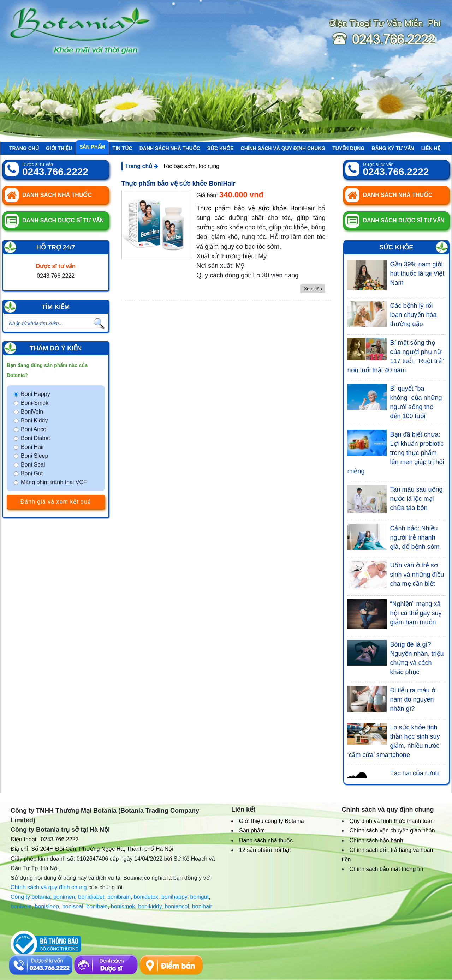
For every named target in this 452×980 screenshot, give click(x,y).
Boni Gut (32, 473)
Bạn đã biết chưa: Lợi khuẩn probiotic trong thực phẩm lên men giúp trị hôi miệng (396, 453)
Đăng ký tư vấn (393, 148)
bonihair (202, 906)
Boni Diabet (35, 438)
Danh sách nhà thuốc (170, 148)
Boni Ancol (34, 429)
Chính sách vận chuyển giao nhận (392, 831)
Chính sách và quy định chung (283, 148)
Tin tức (123, 148)
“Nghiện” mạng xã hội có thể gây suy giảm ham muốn (416, 613)
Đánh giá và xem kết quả (56, 502)
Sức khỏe (221, 148)
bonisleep (47, 906)
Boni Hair (32, 447)
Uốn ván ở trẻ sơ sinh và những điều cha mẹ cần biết (417, 575)
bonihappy (174, 897)
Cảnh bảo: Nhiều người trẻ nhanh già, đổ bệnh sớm (415, 537)
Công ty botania (30, 897)
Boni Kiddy (34, 420)
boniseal (73, 906)
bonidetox (146, 897)
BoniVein (32, 412)
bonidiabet (91, 897)
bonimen (64, 897)
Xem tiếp (313, 289)
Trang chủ (24, 148)
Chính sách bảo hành (376, 840)
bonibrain (119, 897)
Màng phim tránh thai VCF (54, 482)
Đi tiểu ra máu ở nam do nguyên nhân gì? (413, 699)
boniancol (177, 906)
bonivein (21, 906)
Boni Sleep (34, 456)
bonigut (200, 897)
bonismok (123, 906)
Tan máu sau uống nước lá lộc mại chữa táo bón (417, 499)
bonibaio (97, 906)
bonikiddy (150, 906)
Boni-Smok (35, 403)
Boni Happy (35, 394)
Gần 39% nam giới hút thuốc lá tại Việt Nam (417, 273)
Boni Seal (33, 465)
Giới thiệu (59, 148)
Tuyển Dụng (348, 148)
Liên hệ (431, 148)
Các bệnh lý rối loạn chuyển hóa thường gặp (414, 315)
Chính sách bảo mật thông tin (386, 869)
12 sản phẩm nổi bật (265, 850)
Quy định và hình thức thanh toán (392, 821)
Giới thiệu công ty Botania (272, 821)
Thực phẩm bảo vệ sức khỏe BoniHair (179, 184)
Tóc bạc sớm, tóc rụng (191, 166)
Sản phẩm (92, 147)
